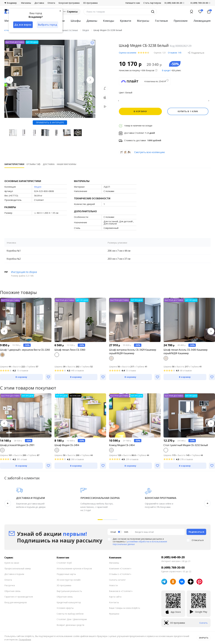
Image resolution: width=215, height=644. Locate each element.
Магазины (26, 3)
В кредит (166, 70)
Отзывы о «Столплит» (120, 576)
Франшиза (114, 615)
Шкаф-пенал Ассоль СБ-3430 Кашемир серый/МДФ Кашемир (186, 353)
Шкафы (76, 21)
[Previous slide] (10, 80)
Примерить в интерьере (50, 122)
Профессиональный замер (18, 570)
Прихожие (181, 21)
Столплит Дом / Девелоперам (72, 621)
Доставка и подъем (14, 576)
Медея (38, 188)
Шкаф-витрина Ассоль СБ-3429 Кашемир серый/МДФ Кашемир (133, 353)
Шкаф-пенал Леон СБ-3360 (70, 351)
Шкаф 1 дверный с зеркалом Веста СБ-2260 (25, 351)
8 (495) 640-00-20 (173, 559)
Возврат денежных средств (70, 627)
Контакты (114, 604)
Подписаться (196, 534)
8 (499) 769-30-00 (199, 3)
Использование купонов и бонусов (74, 570)
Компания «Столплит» (120, 570)
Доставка (39, 3)
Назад (9, 30)
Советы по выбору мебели (70, 615)
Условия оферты (65, 610)
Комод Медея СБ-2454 (122, 447)
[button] (4, 333)
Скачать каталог (117, 582)
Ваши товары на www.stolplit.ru (125, 610)
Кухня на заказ (12, 565)
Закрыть (204, 638)
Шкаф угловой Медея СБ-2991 (17, 447)
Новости (113, 587)
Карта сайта (115, 598)
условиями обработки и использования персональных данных (140, 545)
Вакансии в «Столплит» (121, 593)
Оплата (51, 3)
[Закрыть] (60, 11)
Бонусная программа (69, 3)
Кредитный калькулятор (69, 604)
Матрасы (143, 21)
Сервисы (70, 12)
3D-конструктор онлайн (69, 582)
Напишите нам (133, 3)
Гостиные (161, 21)
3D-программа (90, 3)
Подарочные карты (66, 576)
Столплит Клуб (64, 565)
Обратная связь (12, 593)
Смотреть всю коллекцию (150, 154)
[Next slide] (90, 80)
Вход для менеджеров (16, 604)
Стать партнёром (152, 3)
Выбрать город (48, 25)
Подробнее (25, 639)
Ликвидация (202, 21)
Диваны (92, 21)
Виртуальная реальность (69, 593)
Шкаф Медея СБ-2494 (67, 447)
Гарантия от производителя (19, 598)
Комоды (109, 21)
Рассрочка (10, 587)
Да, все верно (23, 25)
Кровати (126, 21)
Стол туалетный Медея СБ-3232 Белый (186, 447)
